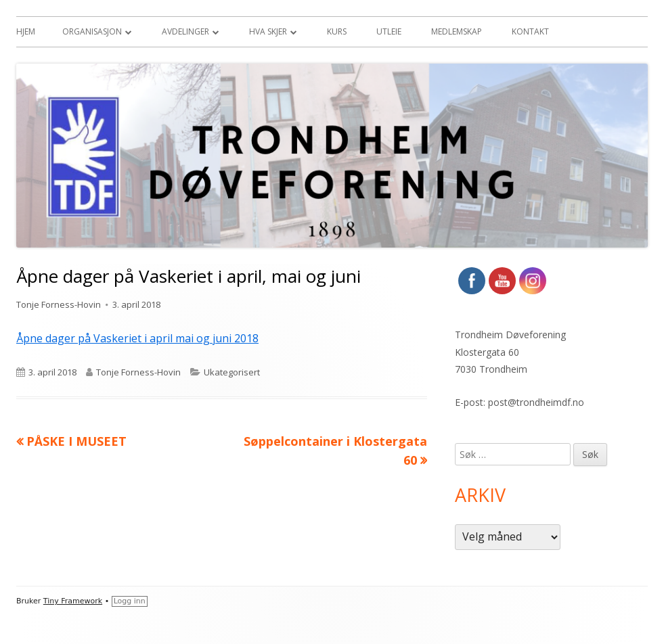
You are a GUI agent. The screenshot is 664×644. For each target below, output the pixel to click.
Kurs (337, 31)
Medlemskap (457, 31)
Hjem (26, 31)
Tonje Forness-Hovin (59, 304)
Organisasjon (92, 31)
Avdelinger (185, 31)
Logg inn (130, 601)
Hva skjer (268, 31)
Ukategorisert (232, 372)
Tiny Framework (73, 601)
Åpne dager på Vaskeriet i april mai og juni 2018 (137, 338)
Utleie (389, 31)
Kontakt (530, 31)
